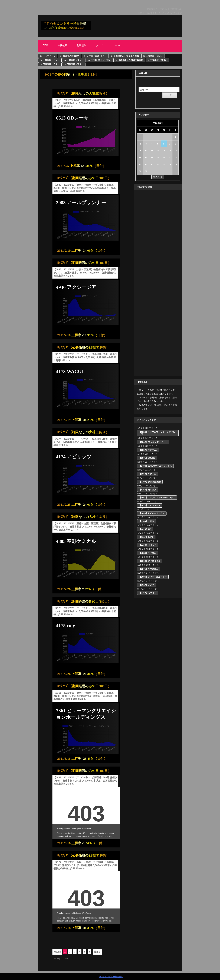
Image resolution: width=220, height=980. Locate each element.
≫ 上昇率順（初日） (153, 56)
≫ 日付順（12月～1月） (95, 56)
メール (116, 45)
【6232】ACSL (146, 537)
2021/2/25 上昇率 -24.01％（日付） (82, 505)
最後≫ (97, 952)
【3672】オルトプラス (150, 505)
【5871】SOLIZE (147, 458)
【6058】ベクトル (148, 474)
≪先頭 (57, 952)
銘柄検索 (62, 45)
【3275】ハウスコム (149, 569)
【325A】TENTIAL (148, 450)
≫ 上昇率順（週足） (74, 60)
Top (46, 45)
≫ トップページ (48, 56)
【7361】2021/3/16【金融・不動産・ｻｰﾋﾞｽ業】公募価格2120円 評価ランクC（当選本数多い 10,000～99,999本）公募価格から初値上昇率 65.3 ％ (85, 696)
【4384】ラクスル (148, 553)
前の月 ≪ (158, 177)
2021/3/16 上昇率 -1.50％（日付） (81, 843)
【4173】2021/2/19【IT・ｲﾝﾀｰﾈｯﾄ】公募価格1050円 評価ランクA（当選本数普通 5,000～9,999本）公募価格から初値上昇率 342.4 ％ (85, 357)
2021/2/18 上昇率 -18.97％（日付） (82, 335)
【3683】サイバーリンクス (152, 513)
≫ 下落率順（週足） (74, 64)
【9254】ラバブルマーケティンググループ (157, 433)
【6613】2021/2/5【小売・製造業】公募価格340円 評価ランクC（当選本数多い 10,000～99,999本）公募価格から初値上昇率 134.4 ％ (85, 103)
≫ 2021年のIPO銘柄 (70, 56)
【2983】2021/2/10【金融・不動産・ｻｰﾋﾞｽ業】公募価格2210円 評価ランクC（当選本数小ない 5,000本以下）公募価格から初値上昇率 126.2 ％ (85, 188)
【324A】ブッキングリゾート (153, 442)
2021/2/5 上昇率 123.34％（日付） (82, 166)
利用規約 (81, 45)
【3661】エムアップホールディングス (157, 498)
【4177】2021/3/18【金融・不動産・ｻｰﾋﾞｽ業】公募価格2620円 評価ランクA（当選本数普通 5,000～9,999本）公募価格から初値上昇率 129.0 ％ (85, 865)
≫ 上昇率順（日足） (50, 60)
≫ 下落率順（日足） (50, 64)
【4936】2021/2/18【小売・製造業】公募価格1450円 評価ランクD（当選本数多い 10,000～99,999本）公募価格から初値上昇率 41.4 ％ (85, 273)
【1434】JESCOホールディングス (155, 466)
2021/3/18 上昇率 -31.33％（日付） (82, 928)
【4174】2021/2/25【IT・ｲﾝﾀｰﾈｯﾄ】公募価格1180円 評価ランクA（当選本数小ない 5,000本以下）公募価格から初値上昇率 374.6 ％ (85, 442)
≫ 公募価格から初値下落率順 (129, 60)
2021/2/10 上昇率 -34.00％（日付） (82, 250)
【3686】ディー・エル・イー (153, 577)
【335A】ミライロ (148, 593)
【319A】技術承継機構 (150, 482)
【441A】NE (145, 529)
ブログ (99, 45)
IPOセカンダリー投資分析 (111, 977)
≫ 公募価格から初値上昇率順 (125, 56)
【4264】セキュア (148, 490)
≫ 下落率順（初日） (157, 60)
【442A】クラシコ (148, 545)
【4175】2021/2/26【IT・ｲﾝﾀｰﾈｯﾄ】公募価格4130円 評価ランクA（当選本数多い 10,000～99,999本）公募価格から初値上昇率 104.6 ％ (85, 611)
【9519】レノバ (147, 585)
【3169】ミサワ (147, 521)
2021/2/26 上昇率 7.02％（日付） (81, 589)
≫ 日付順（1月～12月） (99, 60)
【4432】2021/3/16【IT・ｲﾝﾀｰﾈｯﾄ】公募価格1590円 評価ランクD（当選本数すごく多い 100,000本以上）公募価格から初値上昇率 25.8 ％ (85, 781)
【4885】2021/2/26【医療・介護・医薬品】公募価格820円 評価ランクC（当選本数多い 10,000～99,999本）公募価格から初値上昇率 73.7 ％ (85, 527)
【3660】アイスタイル (150, 561)
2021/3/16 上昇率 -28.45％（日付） (82, 759)
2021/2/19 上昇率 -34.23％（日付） (82, 420)
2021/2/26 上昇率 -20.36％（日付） (82, 674)
